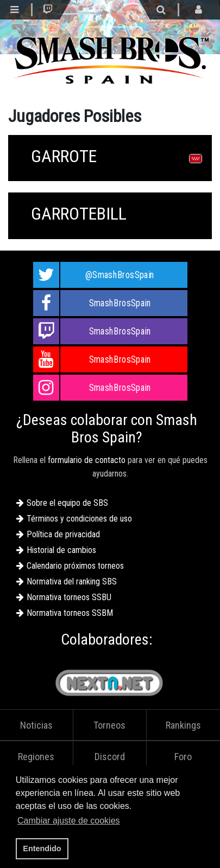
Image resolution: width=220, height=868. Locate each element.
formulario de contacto (87, 460)
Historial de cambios (61, 550)
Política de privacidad (63, 534)
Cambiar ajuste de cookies (69, 821)
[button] (125, 822)
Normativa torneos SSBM (70, 613)
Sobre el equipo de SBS (67, 503)
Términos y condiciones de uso (79, 519)
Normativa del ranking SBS (72, 581)
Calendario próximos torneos (75, 566)
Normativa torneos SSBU (69, 597)
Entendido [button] (42, 848)
